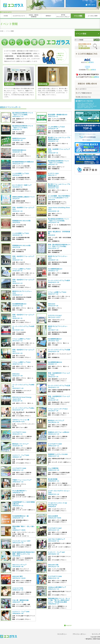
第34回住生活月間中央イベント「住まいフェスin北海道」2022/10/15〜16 (58, 221)
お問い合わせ (91, 5)
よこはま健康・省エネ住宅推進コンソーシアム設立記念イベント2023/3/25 (59, 198)
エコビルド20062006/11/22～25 (18, 589)
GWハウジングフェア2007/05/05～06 (19, 566)
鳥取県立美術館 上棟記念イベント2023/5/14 (24, 198)
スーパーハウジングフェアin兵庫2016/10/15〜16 (59, 351)
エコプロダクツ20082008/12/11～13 (19, 469)
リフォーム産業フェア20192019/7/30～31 (21, 270)
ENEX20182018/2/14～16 (53, 305)
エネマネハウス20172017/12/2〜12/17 (55, 316)
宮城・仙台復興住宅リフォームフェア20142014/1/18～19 (59, 398)
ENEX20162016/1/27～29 (17, 375)
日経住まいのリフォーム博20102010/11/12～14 (59, 433)
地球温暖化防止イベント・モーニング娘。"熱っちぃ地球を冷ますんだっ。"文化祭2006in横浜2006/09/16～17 (59, 601)
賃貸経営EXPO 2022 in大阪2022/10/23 (21, 222)
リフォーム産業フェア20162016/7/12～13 (21, 363)
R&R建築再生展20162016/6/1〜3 (55, 363)
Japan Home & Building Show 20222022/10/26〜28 (59, 209)
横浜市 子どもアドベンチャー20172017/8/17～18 (58, 328)
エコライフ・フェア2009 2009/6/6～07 (21, 456)
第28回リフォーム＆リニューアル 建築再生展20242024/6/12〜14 (59, 139)
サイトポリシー (62, 634)
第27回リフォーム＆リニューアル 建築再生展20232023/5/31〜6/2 (59, 186)
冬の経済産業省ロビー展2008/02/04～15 (20, 517)
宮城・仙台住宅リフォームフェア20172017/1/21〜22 (23, 351)
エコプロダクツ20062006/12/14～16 (55, 577)
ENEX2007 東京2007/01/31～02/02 (19, 577)
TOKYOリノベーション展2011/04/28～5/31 (21, 421)
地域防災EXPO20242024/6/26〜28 (19, 139)
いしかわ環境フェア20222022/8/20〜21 (21, 234)
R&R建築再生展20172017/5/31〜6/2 (55, 340)
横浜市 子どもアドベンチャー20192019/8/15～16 (58, 258)
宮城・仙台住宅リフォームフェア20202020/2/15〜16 (23, 258)
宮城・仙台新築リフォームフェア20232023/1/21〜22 (23, 209)
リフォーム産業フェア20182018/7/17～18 (57, 293)
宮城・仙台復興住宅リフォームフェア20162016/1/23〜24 (59, 375)
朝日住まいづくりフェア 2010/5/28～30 (20, 445)
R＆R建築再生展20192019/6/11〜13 (55, 270)
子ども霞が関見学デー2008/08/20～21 (20, 492)
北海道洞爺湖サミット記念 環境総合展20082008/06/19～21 (24, 504)
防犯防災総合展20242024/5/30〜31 (19, 151)
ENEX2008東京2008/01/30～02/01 (55, 517)
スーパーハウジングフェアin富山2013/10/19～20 (23, 409)
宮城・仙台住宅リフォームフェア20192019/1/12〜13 (23, 281)
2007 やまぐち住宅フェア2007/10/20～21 (56, 540)
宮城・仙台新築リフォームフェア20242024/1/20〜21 (59, 151)
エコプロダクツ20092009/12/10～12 (55, 445)
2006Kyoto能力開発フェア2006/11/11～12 (57, 588)
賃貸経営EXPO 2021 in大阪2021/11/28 (21, 246)
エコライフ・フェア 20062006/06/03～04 (21, 612)
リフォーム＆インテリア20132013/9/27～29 (58, 410)
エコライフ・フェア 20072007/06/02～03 (56, 553)
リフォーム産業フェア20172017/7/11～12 (21, 340)
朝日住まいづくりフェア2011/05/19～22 (56, 421)
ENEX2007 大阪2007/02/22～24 (53, 566)
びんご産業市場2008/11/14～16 (53, 469)
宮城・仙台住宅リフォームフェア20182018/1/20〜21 (23, 316)
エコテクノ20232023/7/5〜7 (53, 174)
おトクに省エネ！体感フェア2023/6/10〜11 (22, 186)
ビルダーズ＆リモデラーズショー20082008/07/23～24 (59, 492)
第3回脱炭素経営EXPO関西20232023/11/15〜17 (23, 163)
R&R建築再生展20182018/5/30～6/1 (19, 305)
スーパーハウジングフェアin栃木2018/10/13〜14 (59, 281)
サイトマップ (96, 634)
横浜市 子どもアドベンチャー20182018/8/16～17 (22, 293)
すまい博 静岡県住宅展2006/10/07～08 (20, 601)
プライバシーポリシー (79, 634)
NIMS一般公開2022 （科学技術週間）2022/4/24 (59, 233)
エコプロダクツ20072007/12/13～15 (55, 529)
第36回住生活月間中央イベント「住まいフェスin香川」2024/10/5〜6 (23, 128)
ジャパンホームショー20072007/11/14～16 (21, 542)
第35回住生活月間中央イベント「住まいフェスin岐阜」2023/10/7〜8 (58, 163)
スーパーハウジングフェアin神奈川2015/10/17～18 (23, 386)
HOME (2, 31)
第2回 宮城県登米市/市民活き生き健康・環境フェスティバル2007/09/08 (23, 554)
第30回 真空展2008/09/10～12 (53, 480)
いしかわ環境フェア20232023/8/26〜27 (21, 174)
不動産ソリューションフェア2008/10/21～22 (22, 481)
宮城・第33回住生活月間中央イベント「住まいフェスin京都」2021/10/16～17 (59, 246)
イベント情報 (81, 34)
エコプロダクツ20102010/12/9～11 (19, 433)
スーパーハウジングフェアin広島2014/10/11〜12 (59, 386)
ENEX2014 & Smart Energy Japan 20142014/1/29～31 (22, 399)
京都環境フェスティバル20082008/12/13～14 (58, 455)
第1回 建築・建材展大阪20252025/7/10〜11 (58, 115)
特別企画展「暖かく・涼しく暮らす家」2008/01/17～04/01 (23, 528)
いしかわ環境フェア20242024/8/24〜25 (56, 128)
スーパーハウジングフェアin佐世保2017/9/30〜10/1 (23, 328)
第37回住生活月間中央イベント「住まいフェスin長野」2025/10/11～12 (23, 115)
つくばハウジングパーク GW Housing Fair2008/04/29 (57, 505)
